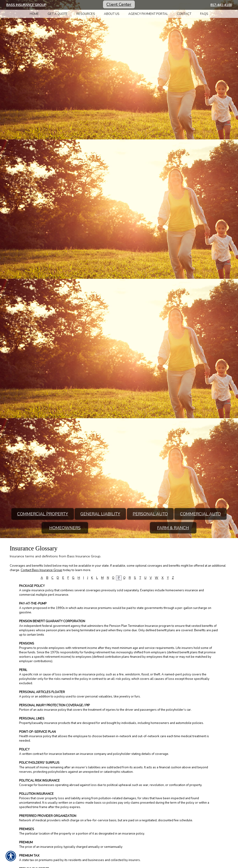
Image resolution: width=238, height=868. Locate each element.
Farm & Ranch (173, 528)
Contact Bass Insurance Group (41, 570)
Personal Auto (150, 514)
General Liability (100, 514)
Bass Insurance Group (26, 5)
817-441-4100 (221, 5)
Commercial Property (43, 514)
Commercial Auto (200, 514)
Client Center (119, 4)
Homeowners (65, 528)
